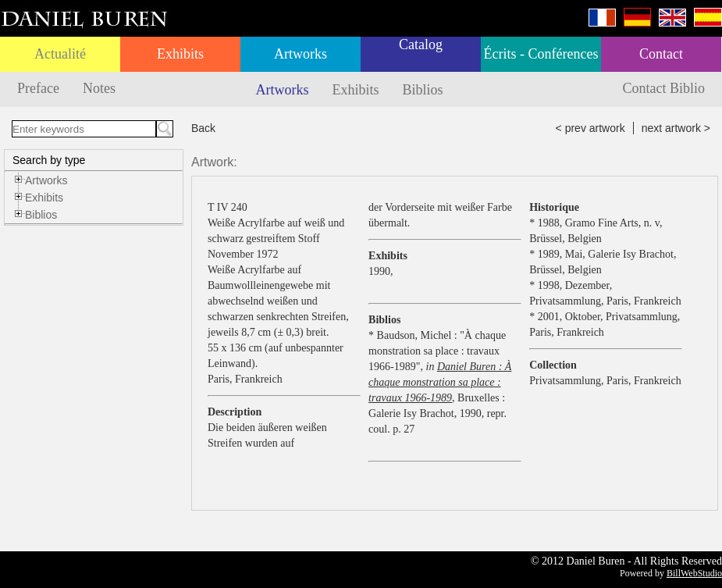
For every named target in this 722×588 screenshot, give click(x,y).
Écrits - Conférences (541, 54)
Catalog (421, 45)
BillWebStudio (694, 573)
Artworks (301, 54)
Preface (38, 88)
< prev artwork (590, 128)
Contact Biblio (664, 88)
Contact (661, 54)
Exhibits (180, 54)
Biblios (423, 90)
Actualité (60, 54)
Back (203, 128)
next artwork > (676, 128)
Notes (99, 88)
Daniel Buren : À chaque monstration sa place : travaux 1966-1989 (440, 382)
